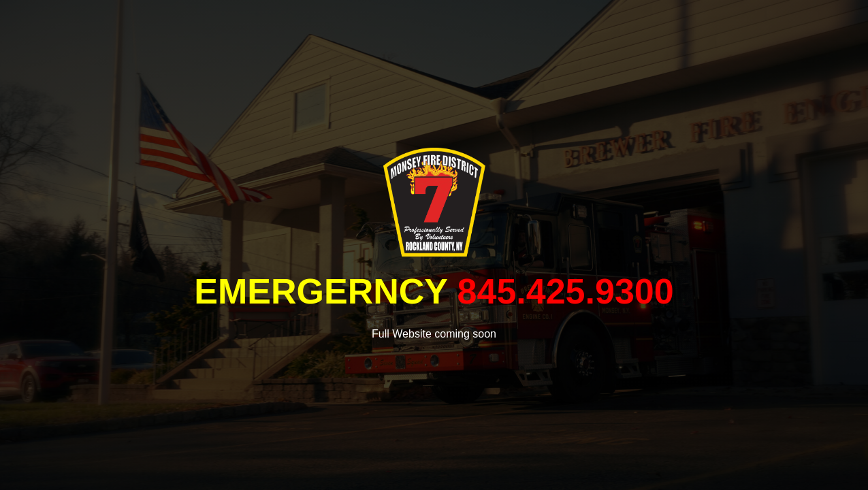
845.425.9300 (566, 291)
